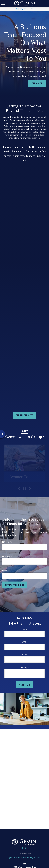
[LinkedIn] (26, 848)
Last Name (7, 556)
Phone (25, 654)
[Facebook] (22, 848)
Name (24, 629)
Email (5, 571)
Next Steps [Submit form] (24, 685)
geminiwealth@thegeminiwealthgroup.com (24, 858)
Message (24, 667)
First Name (7, 542)
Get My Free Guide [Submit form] (15, 585)
